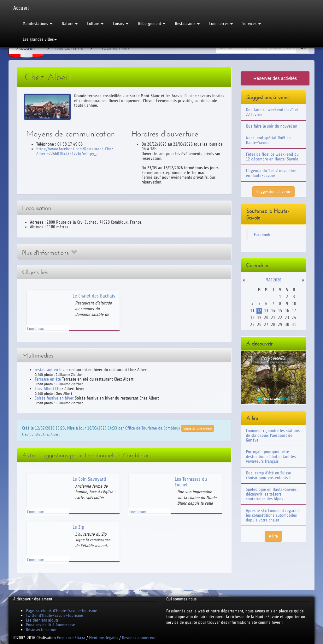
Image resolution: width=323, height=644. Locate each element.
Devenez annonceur (139, 638)
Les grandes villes (40, 39)
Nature (70, 24)
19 (259, 318)
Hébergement (152, 24)
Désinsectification (41, 630)
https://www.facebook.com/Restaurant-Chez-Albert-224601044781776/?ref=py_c (76, 151)
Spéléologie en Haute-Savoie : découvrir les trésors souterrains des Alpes (272, 494)
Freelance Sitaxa (71, 638)
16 (287, 311)
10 (294, 304)
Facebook (262, 235)
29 (280, 325)
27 (266, 325)
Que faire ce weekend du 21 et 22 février (272, 112)
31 (294, 325)
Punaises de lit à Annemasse (50, 625)
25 (252, 325)
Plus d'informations (50, 253)
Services (251, 24)
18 (252, 318)
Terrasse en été (48, 379)
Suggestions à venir (273, 192)
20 (266, 318)
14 (273, 311)
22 (280, 318)
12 (259, 311)
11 (252, 311)
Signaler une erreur (198, 428)
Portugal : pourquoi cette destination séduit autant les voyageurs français (271, 457)
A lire (273, 536)
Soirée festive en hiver (54, 398)
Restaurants (187, 24)
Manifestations (38, 24)
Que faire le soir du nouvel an (272, 126)
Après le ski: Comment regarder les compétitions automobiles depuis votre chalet (273, 515)
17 (294, 311)
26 (259, 325)
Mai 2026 (273, 280)
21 (273, 318)
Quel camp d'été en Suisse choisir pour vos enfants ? (269, 475)
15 (280, 311)
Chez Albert (44, 389)
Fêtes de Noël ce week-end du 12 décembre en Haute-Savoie (272, 157)
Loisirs (121, 24)
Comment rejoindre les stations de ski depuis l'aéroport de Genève (273, 435)
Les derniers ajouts (42, 620)
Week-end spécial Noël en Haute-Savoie (268, 140)
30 (287, 325)
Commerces (221, 24)
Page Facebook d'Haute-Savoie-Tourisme (62, 611)
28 (273, 325)
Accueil (21, 8)
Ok (303, 48)
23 (287, 318)
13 (266, 311)
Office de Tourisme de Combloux (153, 428)
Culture (95, 24)
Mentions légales (103, 638)
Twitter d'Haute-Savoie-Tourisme (54, 615)
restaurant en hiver (51, 370)
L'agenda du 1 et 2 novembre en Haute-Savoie (271, 173)
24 (294, 318)
